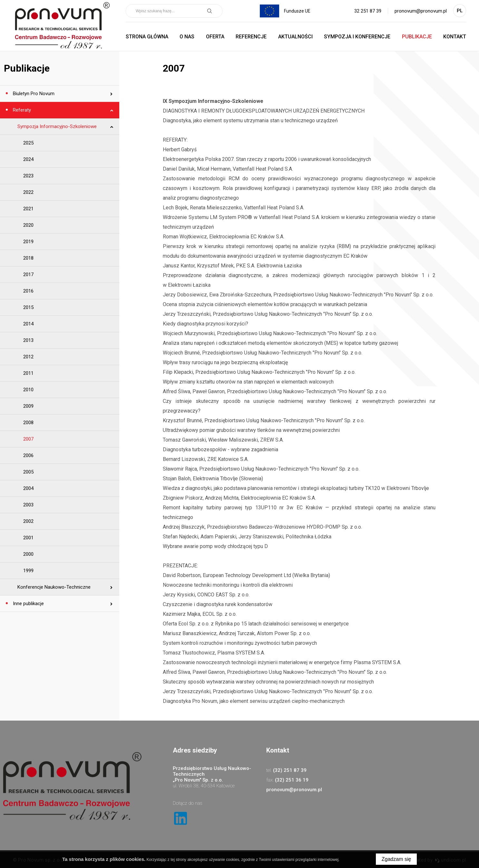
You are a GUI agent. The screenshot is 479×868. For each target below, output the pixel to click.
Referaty (21, 110)
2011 (28, 373)
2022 (28, 192)
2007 (28, 439)
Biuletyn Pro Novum (33, 94)
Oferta (215, 37)
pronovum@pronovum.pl (421, 11)
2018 (28, 258)
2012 (28, 357)
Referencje (251, 37)
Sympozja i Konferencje (357, 37)
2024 (28, 159)
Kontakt (455, 37)
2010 (28, 390)
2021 (28, 209)
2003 (28, 505)
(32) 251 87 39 (290, 770)
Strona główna (147, 37)
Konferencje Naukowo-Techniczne (54, 587)
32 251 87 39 (368, 11)
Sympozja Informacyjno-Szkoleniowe (57, 126)
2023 (28, 176)
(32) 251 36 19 (292, 780)
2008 (28, 423)
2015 (28, 307)
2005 (28, 472)
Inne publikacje (28, 604)
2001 (28, 538)
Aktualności (295, 37)
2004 (28, 488)
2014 (28, 324)
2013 (28, 340)
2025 (28, 143)
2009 (28, 406)
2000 (28, 554)
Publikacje (417, 37)
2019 (28, 242)
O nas (187, 37)
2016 (28, 291)
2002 (28, 521)
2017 (28, 274)
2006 (28, 455)
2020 (28, 225)
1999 (28, 571)
